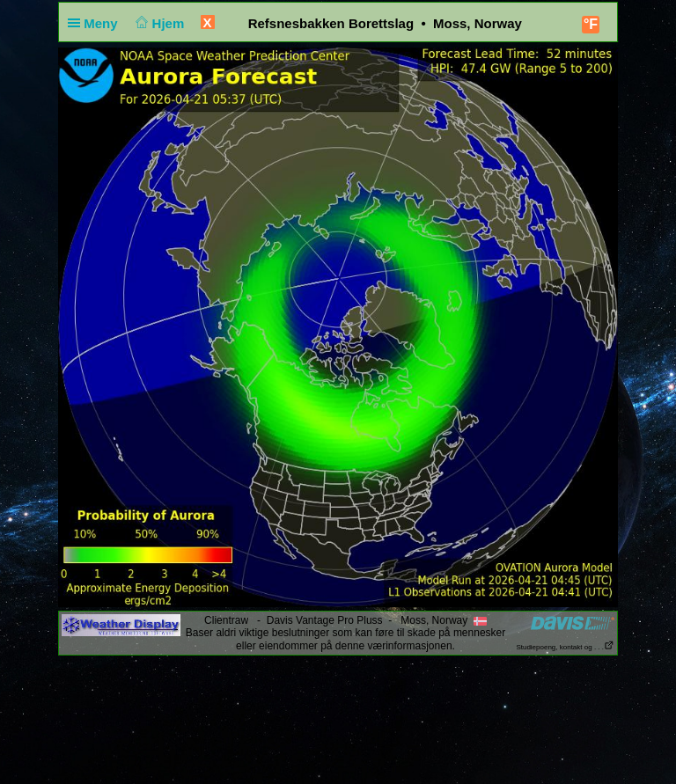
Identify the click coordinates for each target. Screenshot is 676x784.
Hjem (158, 23)
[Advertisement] (338, 712)
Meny (96, 23)
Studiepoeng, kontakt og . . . (565, 647)
